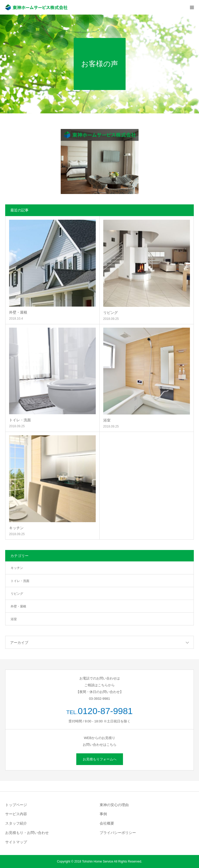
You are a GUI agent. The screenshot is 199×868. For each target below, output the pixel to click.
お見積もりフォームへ (100, 759)
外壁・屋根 (18, 312)
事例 (103, 814)
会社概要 (107, 823)
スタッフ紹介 (16, 823)
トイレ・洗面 (20, 420)
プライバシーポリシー (118, 833)
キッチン (16, 528)
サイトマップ (16, 842)
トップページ (16, 805)
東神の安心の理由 (114, 805)
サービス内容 (16, 814)
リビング (111, 313)
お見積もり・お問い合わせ (27, 833)
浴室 (107, 420)
